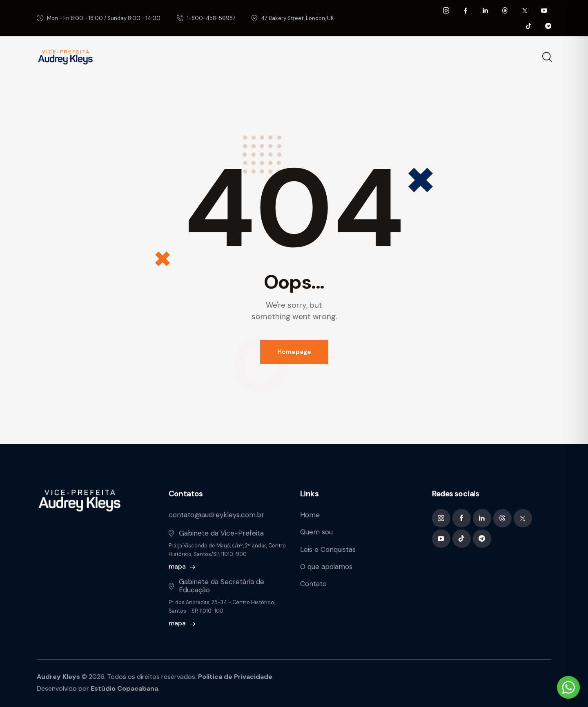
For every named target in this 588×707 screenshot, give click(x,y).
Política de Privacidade (235, 677)
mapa (177, 566)
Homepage (294, 352)
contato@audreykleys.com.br (216, 515)
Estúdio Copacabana (124, 688)
